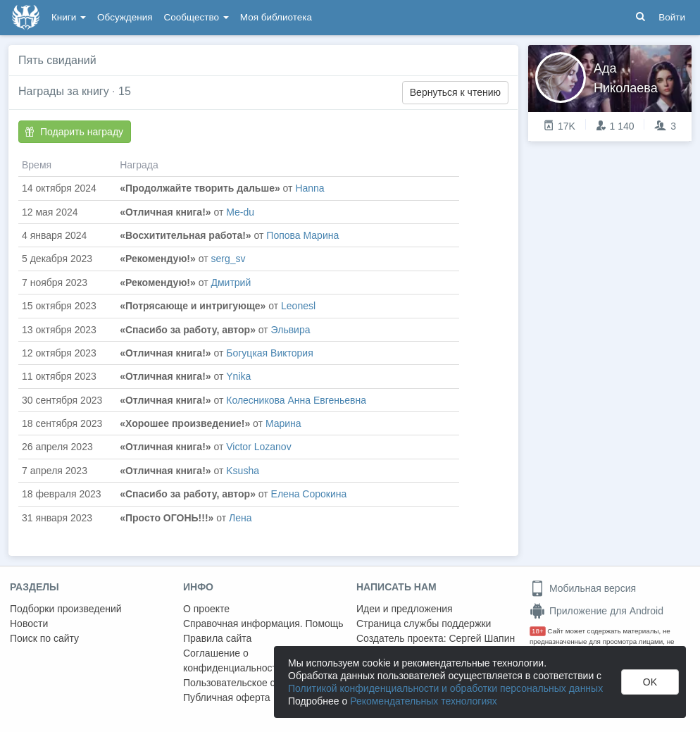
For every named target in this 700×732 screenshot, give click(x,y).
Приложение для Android (596, 611)
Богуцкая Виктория (269, 353)
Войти (672, 17)
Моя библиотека (276, 17)
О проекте (206, 609)
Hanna (310, 188)
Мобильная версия (583, 588)
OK (650, 682)
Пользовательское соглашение (254, 683)
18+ (538, 631)
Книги (69, 17)
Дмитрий (231, 283)
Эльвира (291, 330)
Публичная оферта (227, 697)
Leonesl (298, 306)
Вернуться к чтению (455, 92)
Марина (283, 423)
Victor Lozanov (258, 447)
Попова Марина (302, 235)
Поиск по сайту (44, 638)
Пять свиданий (57, 60)
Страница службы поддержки (424, 624)
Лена (240, 518)
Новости (29, 624)
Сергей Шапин (482, 638)
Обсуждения (125, 17)
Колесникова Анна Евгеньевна (296, 400)
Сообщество (196, 17)
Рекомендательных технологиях (424, 701)
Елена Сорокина (309, 494)
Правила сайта (217, 638)
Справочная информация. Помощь (263, 624)
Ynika (238, 376)
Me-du (240, 212)
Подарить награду (74, 132)
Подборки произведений (66, 609)
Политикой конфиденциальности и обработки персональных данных (445, 688)
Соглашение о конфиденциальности (233, 660)
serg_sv (228, 259)
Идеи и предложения (405, 609)
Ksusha (243, 471)
